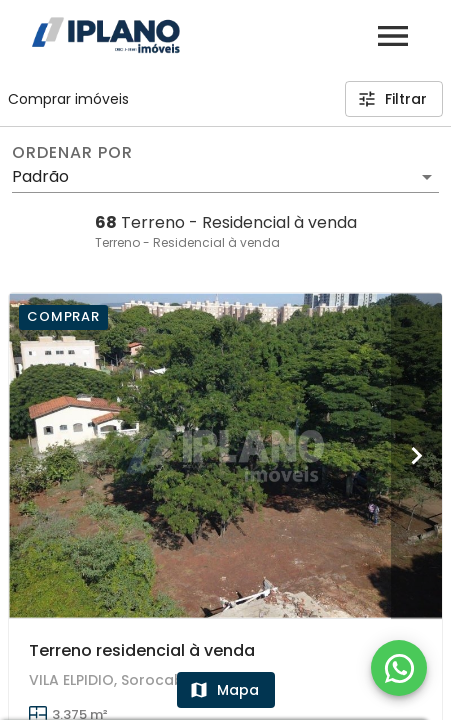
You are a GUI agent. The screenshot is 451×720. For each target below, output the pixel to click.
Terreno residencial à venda (142, 650)
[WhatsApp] (399, 668)
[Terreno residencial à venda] (225, 455)
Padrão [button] (40, 176)
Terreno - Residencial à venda (187, 242)
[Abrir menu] (393, 36)
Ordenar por (72, 153)
